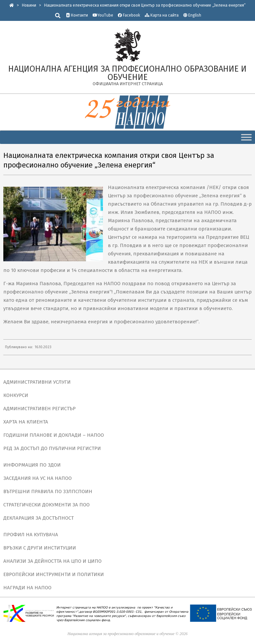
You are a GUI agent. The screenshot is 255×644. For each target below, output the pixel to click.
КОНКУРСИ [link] (16, 395)
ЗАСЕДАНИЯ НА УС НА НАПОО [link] (38, 478)
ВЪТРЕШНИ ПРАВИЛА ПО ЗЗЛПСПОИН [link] (48, 491)
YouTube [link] (103, 15)
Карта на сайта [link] (162, 15)
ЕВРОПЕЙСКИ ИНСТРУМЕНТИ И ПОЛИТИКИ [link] (54, 574)
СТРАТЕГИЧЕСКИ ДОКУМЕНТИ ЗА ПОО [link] (46, 505)
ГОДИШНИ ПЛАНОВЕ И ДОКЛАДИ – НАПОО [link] (54, 435)
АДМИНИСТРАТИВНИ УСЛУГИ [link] (37, 382)
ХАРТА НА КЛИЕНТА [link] (26, 422)
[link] (12, 5)
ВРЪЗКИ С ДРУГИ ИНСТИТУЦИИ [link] (40, 548)
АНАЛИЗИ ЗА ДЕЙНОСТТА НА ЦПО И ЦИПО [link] (52, 561)
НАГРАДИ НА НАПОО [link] (27, 588)
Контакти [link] (77, 15)
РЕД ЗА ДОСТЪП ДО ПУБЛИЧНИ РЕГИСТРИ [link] (52, 448)
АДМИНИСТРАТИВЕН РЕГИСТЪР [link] (40, 409)
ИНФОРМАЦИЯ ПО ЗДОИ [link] (32, 465)
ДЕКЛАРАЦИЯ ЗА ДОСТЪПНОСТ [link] (39, 518)
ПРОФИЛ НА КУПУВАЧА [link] (31, 535)
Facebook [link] (129, 15)
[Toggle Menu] (246, 137)
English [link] (195, 15)
